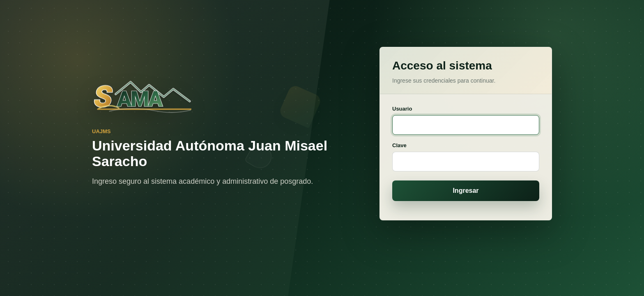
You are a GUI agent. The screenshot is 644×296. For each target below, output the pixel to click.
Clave (401, 145)
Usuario (403, 109)
